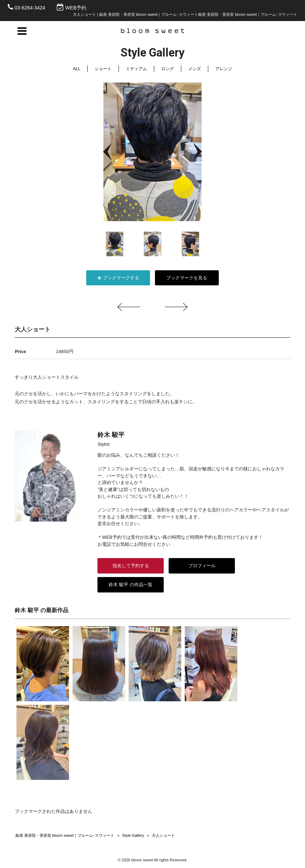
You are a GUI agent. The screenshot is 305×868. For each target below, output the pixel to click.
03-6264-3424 (30, 8)
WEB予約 (76, 8)
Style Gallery (133, 835)
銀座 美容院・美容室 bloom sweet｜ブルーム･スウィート (65, 835)
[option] (152, 152)
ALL (77, 69)
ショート (103, 69)
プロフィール (202, 566)
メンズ (195, 69)
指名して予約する (130, 566)
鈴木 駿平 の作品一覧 (130, 585)
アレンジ (224, 69)
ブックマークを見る (187, 278)
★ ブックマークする (118, 278)
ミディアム (136, 69)
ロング (168, 69)
